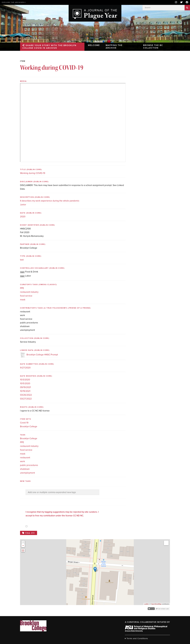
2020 (23, 217)
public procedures (29, 465)
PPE (22, 288)
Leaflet (146, 604)
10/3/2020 (25, 380)
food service (26, 296)
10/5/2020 (25, 383)
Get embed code (163, 609)
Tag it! (30, 533)
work (22, 461)
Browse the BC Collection (153, 46)
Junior (23, 205)
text (22, 260)
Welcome (94, 45)
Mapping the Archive (115, 46)
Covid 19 (24, 423)
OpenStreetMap (156, 604)
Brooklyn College (29, 427)
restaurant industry (29, 292)
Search (187, 8)
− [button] (23, 546)
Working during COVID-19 (33, 173)
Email (152, 609)
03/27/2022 (26, 399)
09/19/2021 (25, 387)
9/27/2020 (25, 368)
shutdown (25, 469)
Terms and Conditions (136, 638)
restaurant (25, 458)
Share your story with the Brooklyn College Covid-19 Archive (50, 46)
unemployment (27, 473)
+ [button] (23, 542)
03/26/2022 (26, 395)
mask (23, 300)
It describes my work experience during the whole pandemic (50, 201)
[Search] (164, 8)
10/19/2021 (25, 391)
